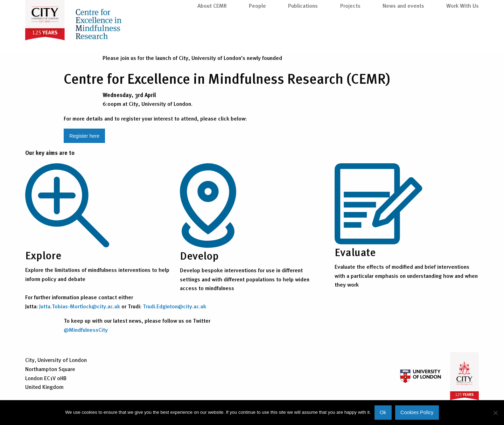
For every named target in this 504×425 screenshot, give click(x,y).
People (257, 36)
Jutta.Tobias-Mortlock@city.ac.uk (80, 306)
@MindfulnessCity (86, 330)
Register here (84, 136)
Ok (383, 412)
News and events (403, 36)
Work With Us (463, 36)
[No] (495, 413)
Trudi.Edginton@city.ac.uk (174, 306)
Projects (350, 36)
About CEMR (212, 36)
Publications (303, 36)
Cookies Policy (417, 412)
